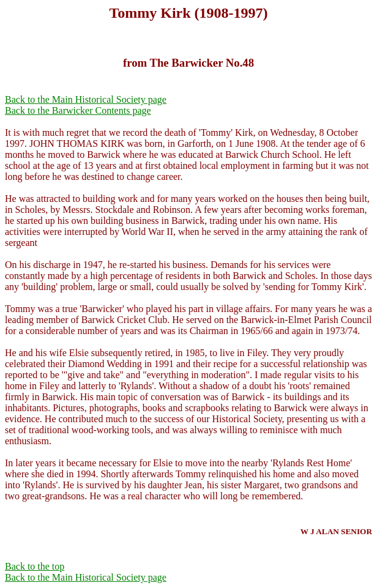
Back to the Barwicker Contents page (78, 110)
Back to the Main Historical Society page (86, 99)
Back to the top (35, 566)
